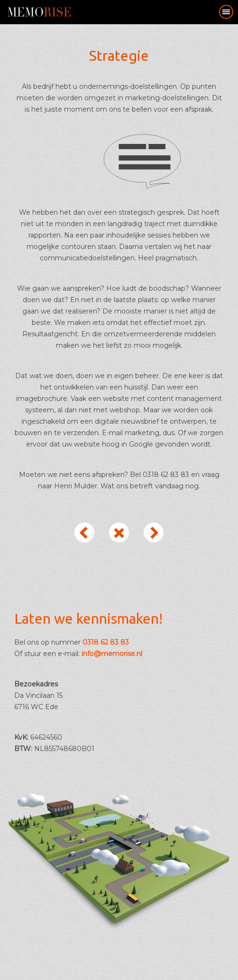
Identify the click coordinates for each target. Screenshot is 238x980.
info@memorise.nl (112, 654)
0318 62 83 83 (106, 642)
